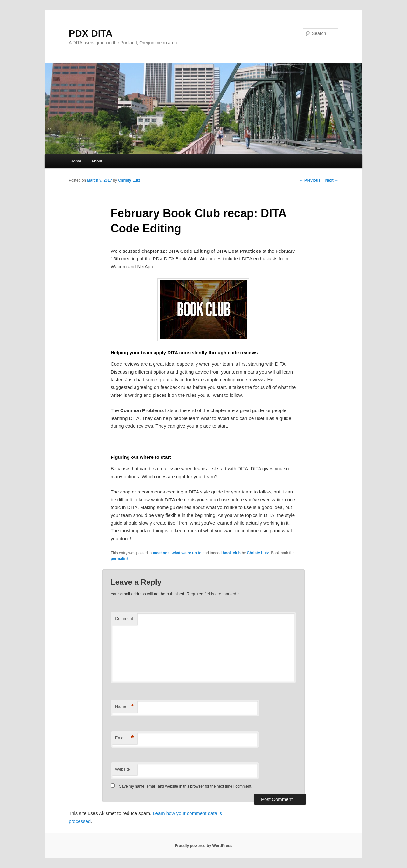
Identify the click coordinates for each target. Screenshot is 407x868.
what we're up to (187, 553)
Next (332, 180)
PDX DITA (91, 33)
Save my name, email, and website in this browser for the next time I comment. (186, 786)
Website (123, 769)
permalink (120, 559)
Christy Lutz (129, 180)
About (97, 161)
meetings (161, 553)
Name (124, 707)
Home (76, 161)
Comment (124, 619)
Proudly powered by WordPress (203, 846)
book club (232, 553)
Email (124, 738)
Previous (310, 180)
